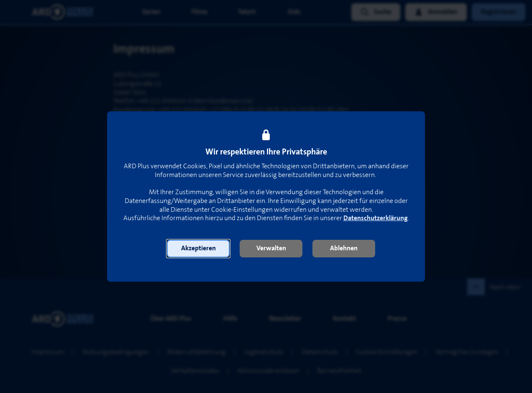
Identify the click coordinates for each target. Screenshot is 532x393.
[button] (198, 249)
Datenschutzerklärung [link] (376, 218)
